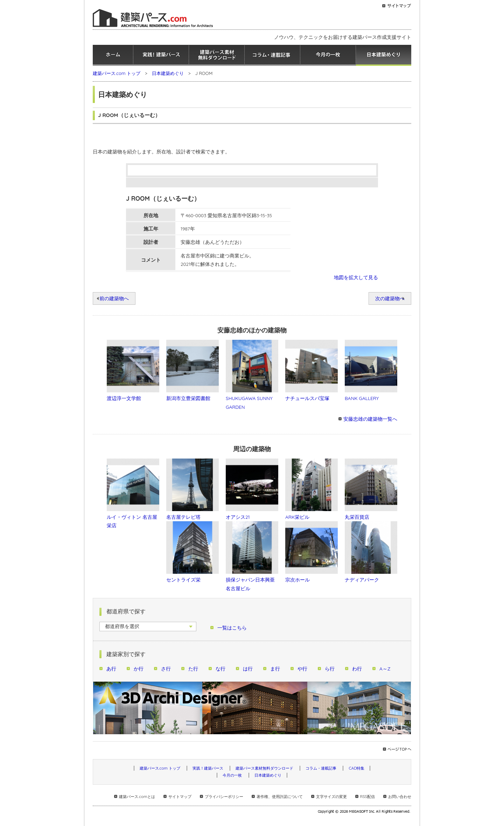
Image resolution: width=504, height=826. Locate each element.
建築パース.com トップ (117, 73)
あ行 (111, 669)
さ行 (166, 669)
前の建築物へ (114, 298)
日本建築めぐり (384, 55)
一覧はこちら (232, 628)
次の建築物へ (390, 298)
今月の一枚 (328, 55)
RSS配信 (367, 797)
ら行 (330, 669)
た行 (193, 669)
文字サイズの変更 (331, 797)
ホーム (113, 55)
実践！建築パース (161, 55)
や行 (302, 669)
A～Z (385, 669)
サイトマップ (180, 797)
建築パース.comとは (137, 797)
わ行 (357, 669)
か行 (139, 669)
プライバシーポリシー (224, 797)
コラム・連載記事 (272, 55)
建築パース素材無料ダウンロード (217, 55)
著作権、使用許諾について (280, 797)
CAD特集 (356, 768)
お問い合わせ (400, 797)
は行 (248, 669)
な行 (220, 669)
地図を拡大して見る (356, 277)
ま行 (275, 669)
